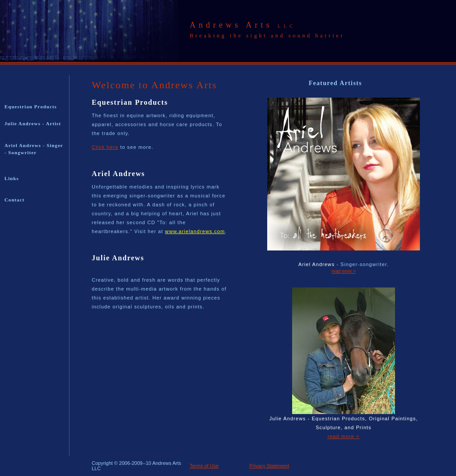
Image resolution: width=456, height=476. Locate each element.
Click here (105, 147)
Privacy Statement (269, 466)
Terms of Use (204, 466)
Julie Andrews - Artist (33, 123)
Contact (14, 200)
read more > (343, 271)
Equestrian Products (31, 107)
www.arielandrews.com (195, 231)
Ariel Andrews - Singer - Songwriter (34, 149)
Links (12, 178)
